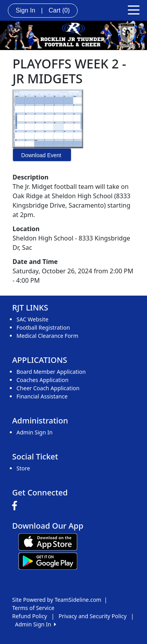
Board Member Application (51, 372)
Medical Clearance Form (47, 336)
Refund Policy (30, 616)
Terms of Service (33, 608)
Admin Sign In (34, 432)
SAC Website (32, 319)
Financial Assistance (42, 396)
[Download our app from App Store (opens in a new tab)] (48, 541)
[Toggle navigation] (134, 9)
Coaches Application (43, 380)
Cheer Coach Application (48, 388)
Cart (59, 10)
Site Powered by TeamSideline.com (57, 600)
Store (23, 468)
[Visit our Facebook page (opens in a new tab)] (16, 506)
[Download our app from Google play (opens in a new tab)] (48, 561)
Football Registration (43, 327)
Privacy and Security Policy (93, 616)
